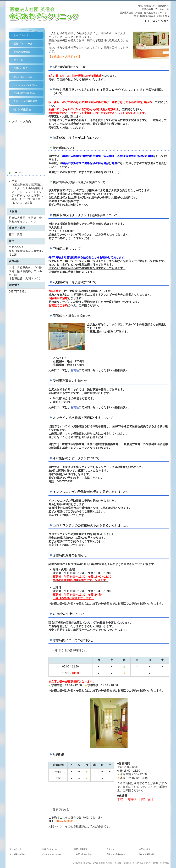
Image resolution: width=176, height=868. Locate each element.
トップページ (21, 35)
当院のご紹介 (21, 68)
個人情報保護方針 (23, 109)
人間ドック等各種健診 (25, 101)
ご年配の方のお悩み (24, 93)
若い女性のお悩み (23, 77)
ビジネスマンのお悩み (25, 85)
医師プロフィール (23, 44)
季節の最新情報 (22, 52)
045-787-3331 (160, 21)
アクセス (18, 60)
